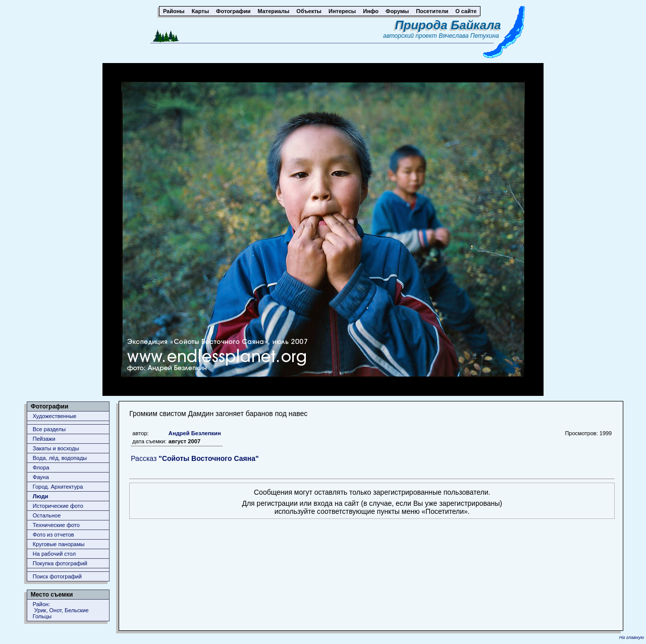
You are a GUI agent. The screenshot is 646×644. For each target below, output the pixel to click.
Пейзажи (44, 439)
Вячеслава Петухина (469, 36)
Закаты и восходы (56, 448)
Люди (41, 496)
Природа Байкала (448, 25)
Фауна (41, 477)
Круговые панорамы (59, 544)
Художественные (55, 416)
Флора (41, 467)
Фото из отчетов (53, 535)
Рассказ (195, 458)
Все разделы (49, 429)
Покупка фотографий (60, 563)
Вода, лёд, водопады (60, 458)
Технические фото (56, 525)
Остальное (47, 515)
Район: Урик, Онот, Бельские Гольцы (61, 610)
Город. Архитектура (58, 487)
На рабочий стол (54, 554)
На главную (632, 637)
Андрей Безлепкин (195, 433)
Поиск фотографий (57, 576)
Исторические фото (58, 506)
